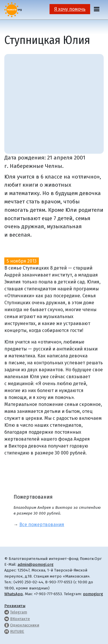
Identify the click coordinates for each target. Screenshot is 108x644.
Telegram (19, 612)
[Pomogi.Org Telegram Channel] (7, 612)
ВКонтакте (20, 619)
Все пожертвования (42, 525)
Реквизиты (15, 606)
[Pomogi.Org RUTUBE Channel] (7, 631)
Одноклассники (25, 625)
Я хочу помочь (70, 9)
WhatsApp (14, 594)
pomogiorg (93, 594)
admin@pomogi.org (36, 564)
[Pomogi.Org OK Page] (7, 625)
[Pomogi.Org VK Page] (7, 619)
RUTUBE (17, 631)
